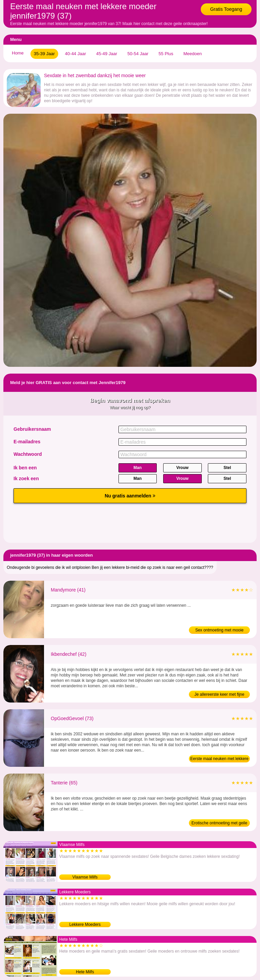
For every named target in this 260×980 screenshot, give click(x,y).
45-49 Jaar (107, 54)
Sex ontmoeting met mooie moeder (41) (220, 631)
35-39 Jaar (44, 54)
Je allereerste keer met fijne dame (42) (219, 695)
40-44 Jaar (75, 54)
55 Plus (166, 54)
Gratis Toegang (226, 9)
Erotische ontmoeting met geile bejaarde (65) (220, 824)
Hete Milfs (85, 972)
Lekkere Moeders (85, 925)
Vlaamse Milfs (85, 877)
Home (18, 53)
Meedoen (193, 54)
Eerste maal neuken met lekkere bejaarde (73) (219, 759)
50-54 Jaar (138, 54)
